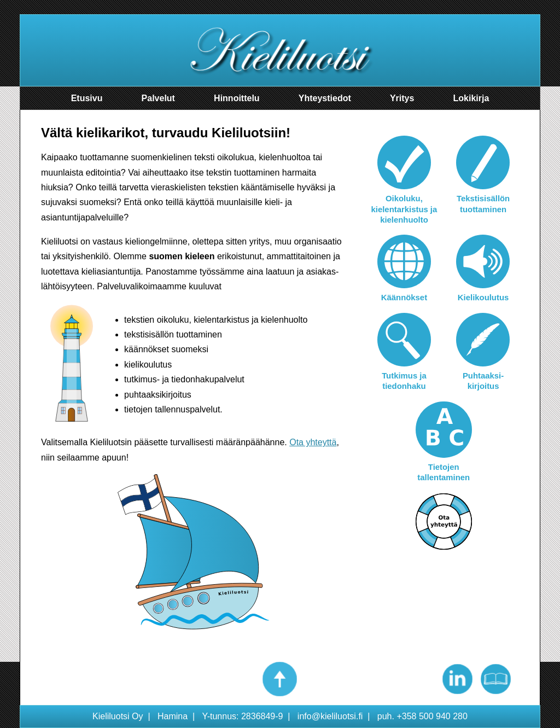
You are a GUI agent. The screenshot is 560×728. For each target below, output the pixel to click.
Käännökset (404, 298)
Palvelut (158, 98)
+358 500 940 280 (432, 716)
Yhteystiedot (325, 98)
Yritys (402, 98)
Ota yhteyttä (313, 442)
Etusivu (87, 98)
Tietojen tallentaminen (444, 472)
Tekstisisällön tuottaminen (483, 204)
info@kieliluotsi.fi (330, 716)
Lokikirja (471, 98)
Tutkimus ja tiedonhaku (404, 381)
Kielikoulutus (483, 298)
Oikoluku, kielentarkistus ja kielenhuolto (404, 209)
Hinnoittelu (237, 98)
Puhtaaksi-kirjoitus (483, 381)
